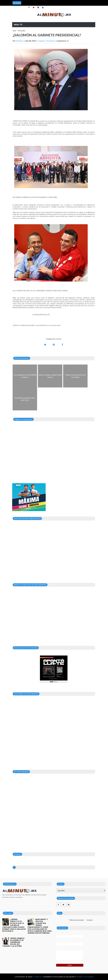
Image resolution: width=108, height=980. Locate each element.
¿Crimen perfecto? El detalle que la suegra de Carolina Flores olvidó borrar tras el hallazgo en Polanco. (14, 925)
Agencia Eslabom (85, 977)
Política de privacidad (76, 920)
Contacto (89, 920)
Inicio (14, 31)
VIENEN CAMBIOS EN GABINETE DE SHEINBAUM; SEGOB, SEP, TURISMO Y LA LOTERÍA (13, 942)
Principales (22, 31)
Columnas (42, 41)
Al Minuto (20, 41)
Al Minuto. (38, 977)
